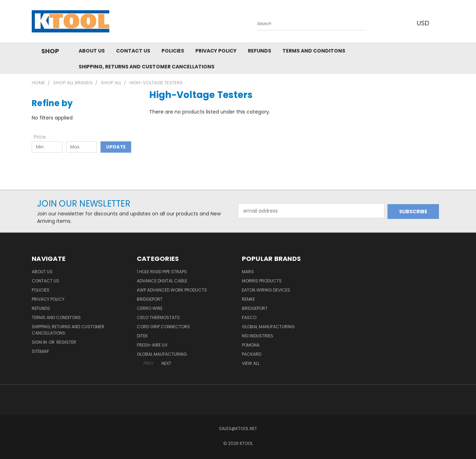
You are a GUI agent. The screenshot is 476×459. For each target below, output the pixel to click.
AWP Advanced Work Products (172, 290)
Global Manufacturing (268, 327)
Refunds (260, 51)
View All (251, 363)
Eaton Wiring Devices (266, 290)
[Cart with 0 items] (443, 23)
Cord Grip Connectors (163, 327)
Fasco (249, 317)
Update (116, 147)
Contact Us (133, 51)
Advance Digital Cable (162, 281)
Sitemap (40, 351)
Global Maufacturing (162, 354)
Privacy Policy (216, 51)
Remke (248, 299)
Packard (252, 354)
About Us (92, 51)
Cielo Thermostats (158, 317)
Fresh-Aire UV (152, 345)
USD (425, 23)
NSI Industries (258, 336)
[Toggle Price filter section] (43, 137)
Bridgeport (150, 299)
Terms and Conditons (314, 51)
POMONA (251, 345)
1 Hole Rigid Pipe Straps (162, 272)
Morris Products (262, 281)
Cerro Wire (150, 308)
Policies (173, 51)
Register (66, 342)
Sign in (40, 342)
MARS (248, 272)
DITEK (142, 336)
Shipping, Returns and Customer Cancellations (147, 67)
